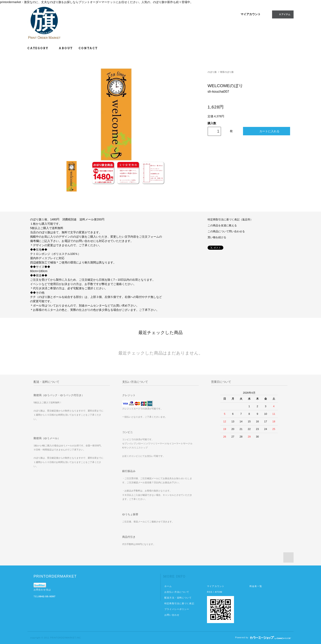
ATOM (219, 592)
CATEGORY (40, 48)
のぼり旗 (212, 72)
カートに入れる (267, 131)
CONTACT (88, 48)
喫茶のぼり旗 (227, 72)
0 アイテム (282, 14)
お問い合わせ (172, 615)
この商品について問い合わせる (226, 231)
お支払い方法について (177, 592)
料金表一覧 (256, 586)
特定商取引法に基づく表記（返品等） (230, 220)
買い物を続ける (217, 237)
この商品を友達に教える (222, 226)
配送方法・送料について (178, 598)
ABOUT (66, 48)
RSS (210, 592)
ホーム (168, 586)
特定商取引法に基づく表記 (179, 603)
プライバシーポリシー (177, 609)
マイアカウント (251, 14)
